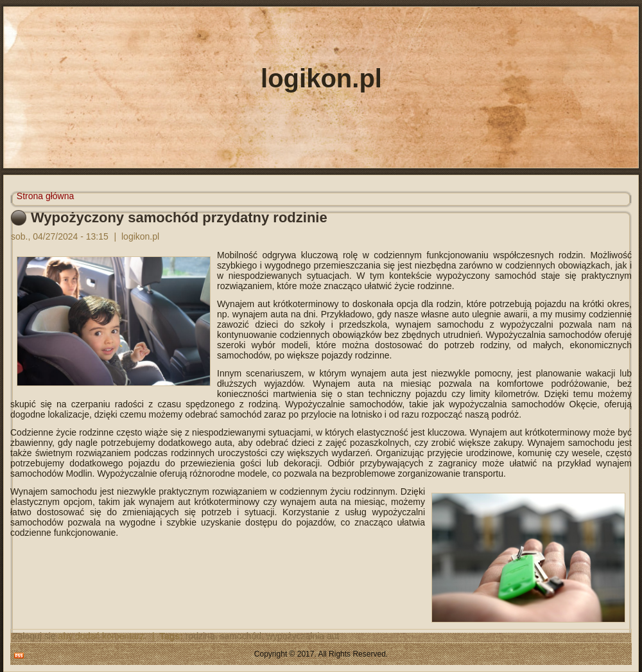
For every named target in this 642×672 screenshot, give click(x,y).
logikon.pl (321, 78)
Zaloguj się (34, 636)
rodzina (200, 636)
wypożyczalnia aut (303, 636)
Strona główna (46, 196)
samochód (240, 636)
